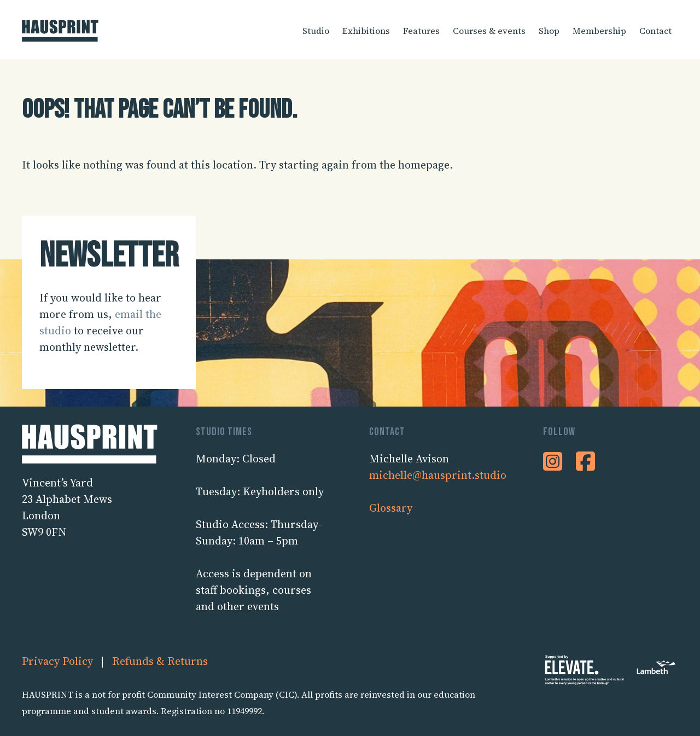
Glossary (391, 508)
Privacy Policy (57, 661)
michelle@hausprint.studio (438, 475)
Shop (549, 31)
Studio (316, 31)
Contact (655, 31)
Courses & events (489, 31)
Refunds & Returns (160, 661)
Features (421, 31)
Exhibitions (366, 31)
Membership (599, 31)
